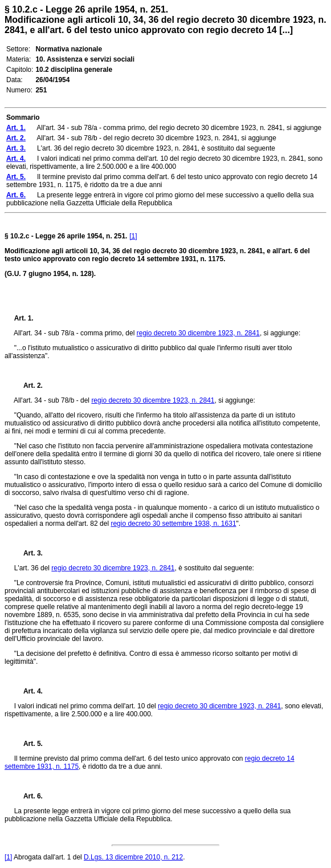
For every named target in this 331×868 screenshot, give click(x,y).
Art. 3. (28, 553)
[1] (133, 236)
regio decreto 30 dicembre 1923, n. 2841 (198, 333)
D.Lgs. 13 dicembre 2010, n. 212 (133, 857)
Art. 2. (28, 386)
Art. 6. (28, 796)
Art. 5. (28, 744)
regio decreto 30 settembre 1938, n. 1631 (173, 524)
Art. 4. (28, 691)
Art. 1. (24, 318)
